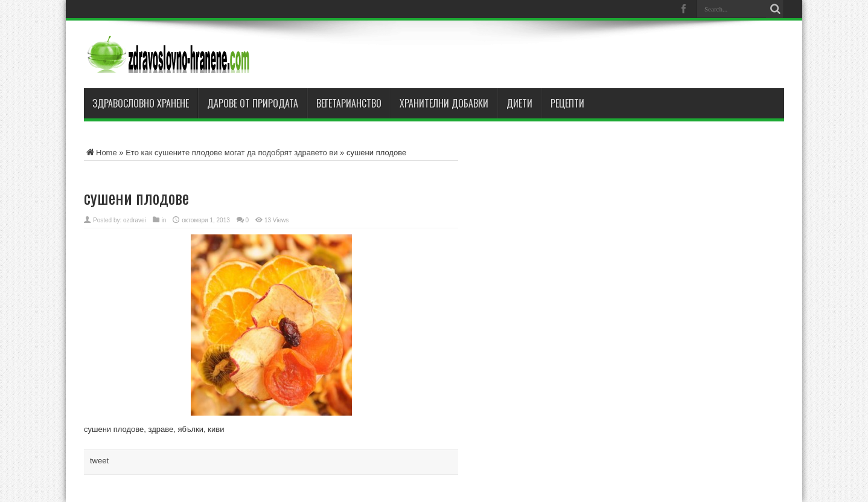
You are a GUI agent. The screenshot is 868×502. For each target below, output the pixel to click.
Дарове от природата (253, 103)
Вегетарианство (349, 103)
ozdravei (135, 220)
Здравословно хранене (141, 103)
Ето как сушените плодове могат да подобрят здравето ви (231, 153)
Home (101, 153)
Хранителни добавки (444, 103)
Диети (519, 103)
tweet (99, 461)
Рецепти (567, 103)
